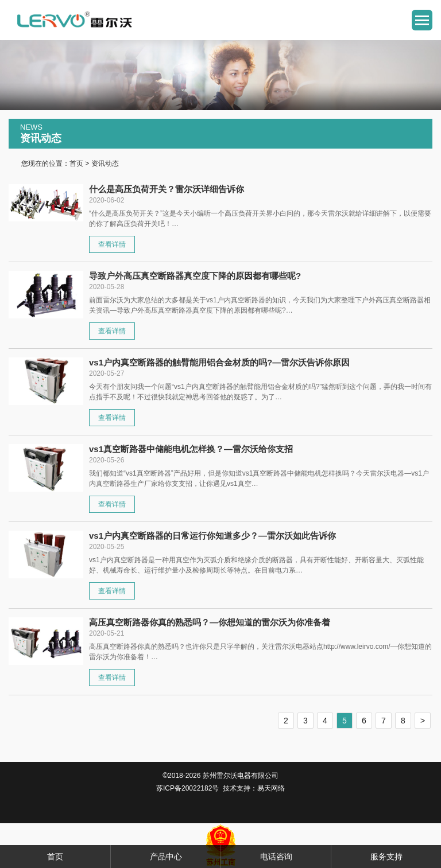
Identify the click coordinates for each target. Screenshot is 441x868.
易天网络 (271, 788)
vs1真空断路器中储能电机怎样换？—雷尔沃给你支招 (191, 449)
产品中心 (166, 857)
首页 (76, 164)
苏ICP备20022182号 (187, 788)
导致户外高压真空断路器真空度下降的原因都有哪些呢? (195, 276)
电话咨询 (276, 857)
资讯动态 (105, 164)
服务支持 (386, 857)
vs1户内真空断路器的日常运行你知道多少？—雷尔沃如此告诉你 (212, 536)
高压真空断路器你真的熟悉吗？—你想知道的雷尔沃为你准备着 (210, 622)
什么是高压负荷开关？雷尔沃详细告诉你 (167, 189)
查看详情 (112, 244)
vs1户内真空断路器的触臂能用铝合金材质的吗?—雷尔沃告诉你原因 (219, 362)
